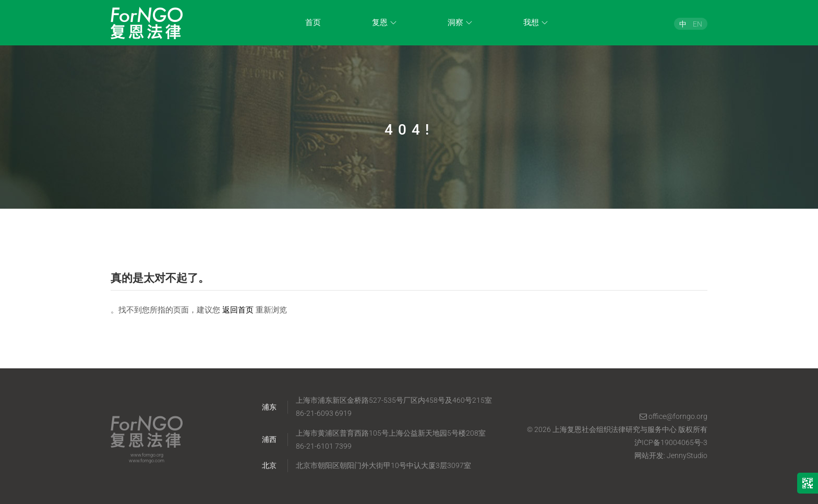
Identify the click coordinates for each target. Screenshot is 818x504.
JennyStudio (687, 455)
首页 (313, 22)
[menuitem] (683, 24)
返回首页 (238, 310)
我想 (531, 22)
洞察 (455, 22)
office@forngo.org (673, 416)
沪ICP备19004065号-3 (671, 442)
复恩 (380, 22)
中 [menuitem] (683, 23)
